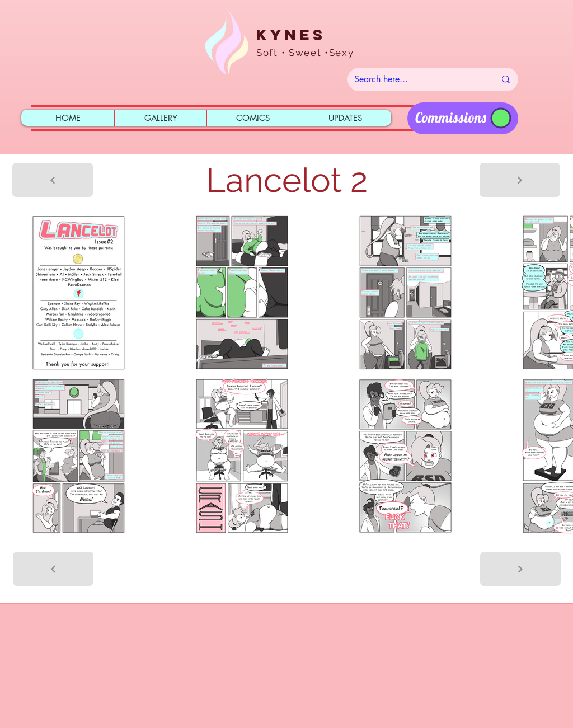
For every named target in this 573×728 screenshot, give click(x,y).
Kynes (291, 35)
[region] (463, 118)
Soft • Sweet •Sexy (305, 53)
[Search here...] (416, 79)
